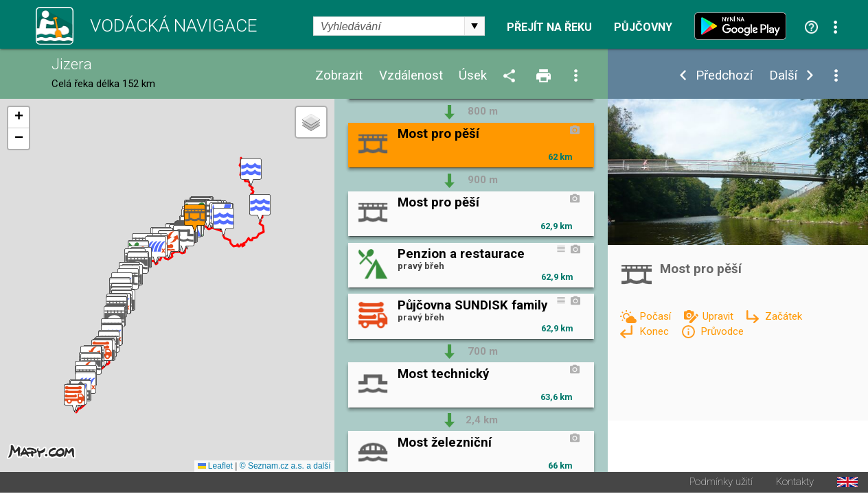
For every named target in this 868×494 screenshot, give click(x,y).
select (475, 26)
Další (783, 76)
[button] (251, 173)
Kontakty (795, 483)
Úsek (473, 76)
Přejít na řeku (549, 27)
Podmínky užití (721, 483)
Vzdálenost (411, 76)
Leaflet (215, 467)
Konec (655, 331)
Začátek (784, 316)
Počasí (656, 316)
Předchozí (724, 76)
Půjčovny (643, 27)
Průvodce (722, 331)
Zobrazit (339, 76)
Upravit (719, 316)
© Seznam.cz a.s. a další (285, 467)
